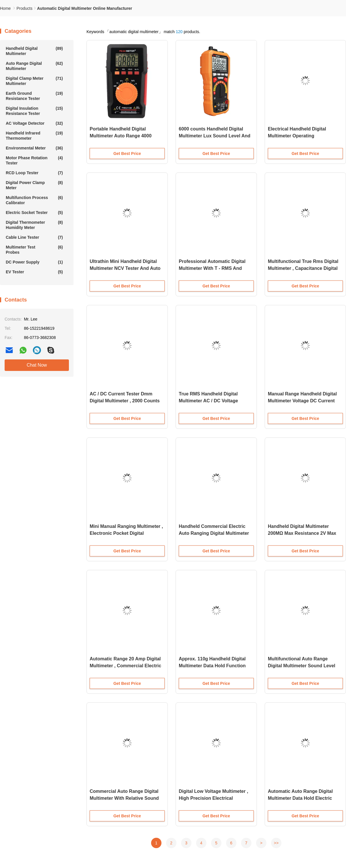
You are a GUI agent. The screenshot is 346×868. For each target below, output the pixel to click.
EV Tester (34, 272)
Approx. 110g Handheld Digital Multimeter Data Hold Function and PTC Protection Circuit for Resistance (212, 666)
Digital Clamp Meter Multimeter (34, 81)
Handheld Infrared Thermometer (34, 135)
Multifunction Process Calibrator (34, 200)
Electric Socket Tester (34, 213)
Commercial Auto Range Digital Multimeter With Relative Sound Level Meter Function (124, 798)
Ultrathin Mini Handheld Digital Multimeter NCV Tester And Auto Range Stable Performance (125, 268)
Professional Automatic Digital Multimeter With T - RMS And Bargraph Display (212, 268)
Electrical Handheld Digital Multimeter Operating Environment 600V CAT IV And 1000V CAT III (301, 136)
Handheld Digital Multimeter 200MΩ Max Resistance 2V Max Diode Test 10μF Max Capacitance (305, 533)
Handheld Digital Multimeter (34, 51)
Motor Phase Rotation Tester (34, 160)
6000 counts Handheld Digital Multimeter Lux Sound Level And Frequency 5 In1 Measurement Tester (215, 136)
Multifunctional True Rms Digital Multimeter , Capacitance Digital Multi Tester (303, 268)
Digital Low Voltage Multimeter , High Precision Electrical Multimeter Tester (214, 798)
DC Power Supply (34, 262)
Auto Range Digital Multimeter (34, 66)
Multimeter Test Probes (34, 250)
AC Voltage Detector (34, 123)
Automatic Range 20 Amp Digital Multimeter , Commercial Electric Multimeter (125, 666)
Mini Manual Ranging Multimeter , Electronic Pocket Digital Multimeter (126, 533)
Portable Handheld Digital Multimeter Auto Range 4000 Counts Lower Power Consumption (121, 136)
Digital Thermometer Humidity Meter (34, 225)
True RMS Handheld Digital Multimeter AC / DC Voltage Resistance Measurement (208, 401)
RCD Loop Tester (34, 173)
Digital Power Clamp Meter (34, 185)
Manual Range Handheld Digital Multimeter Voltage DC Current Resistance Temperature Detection (302, 401)
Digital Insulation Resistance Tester (34, 111)
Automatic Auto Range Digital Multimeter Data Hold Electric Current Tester (300, 798)
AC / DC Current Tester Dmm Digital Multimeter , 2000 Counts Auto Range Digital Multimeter (125, 401)
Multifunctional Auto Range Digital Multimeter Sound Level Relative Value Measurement (302, 666)
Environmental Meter (34, 148)
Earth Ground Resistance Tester (34, 96)
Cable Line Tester (34, 237)
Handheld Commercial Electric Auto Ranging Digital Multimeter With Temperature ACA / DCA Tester (214, 534)
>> (276, 843)
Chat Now (37, 365)
